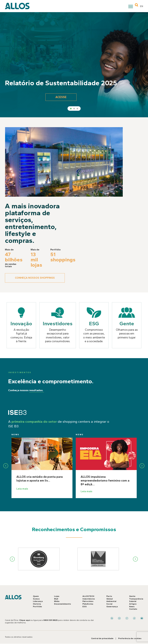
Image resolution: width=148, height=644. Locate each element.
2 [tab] (74, 109)
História (37, 604)
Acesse (61, 97)
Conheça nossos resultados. (19, 390)
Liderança (38, 601)
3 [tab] (77, 109)
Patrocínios (88, 601)
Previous (13, 466)
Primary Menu (131, 7)
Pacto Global (109, 598)
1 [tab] (71, 109)
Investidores (89, 599)
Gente (132, 596)
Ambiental (111, 601)
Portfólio (37, 607)
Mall (56, 599)
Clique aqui (25, 620)
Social (109, 604)
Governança (112, 607)
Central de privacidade (102, 638)
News (22, 442)
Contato (133, 609)
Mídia (57, 601)
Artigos (133, 604)
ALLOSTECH (88, 596)
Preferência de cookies (130, 638)
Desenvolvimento (63, 604)
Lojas (57, 596)
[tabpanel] (74, 65)
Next (136, 559)
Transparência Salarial (136, 600)
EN (142, 6)
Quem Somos (36, 598)
